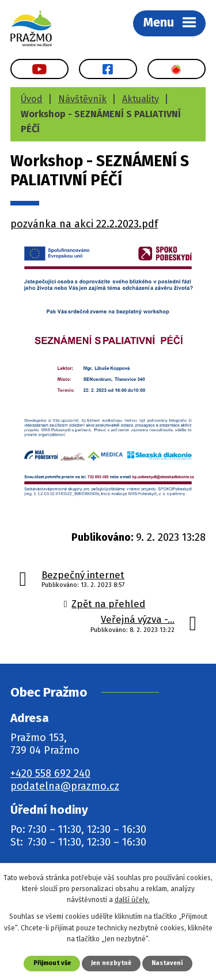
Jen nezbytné (111, 963)
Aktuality (141, 99)
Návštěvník (82, 99)
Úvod (32, 99)
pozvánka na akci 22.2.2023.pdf (84, 224)
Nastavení (167, 963)
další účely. (132, 900)
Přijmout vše (52, 963)
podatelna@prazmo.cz (65, 786)
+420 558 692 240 (50, 773)
